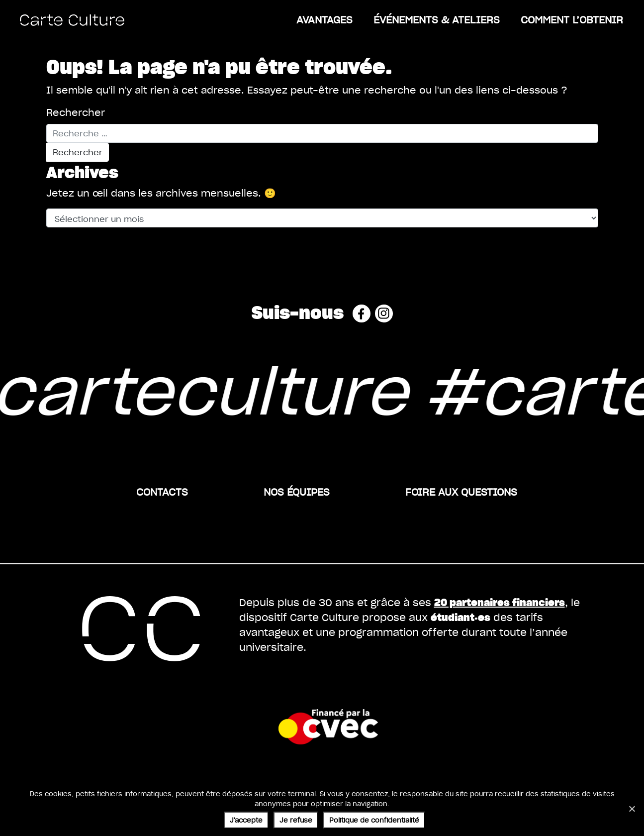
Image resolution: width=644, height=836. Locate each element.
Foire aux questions (461, 492)
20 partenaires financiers (500, 602)
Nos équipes (297, 492)
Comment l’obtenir (572, 19)
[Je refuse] (632, 809)
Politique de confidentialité (374, 820)
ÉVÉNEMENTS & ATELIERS (437, 19)
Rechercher (76, 112)
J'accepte (246, 820)
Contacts (162, 492)
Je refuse (296, 820)
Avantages (324, 19)
